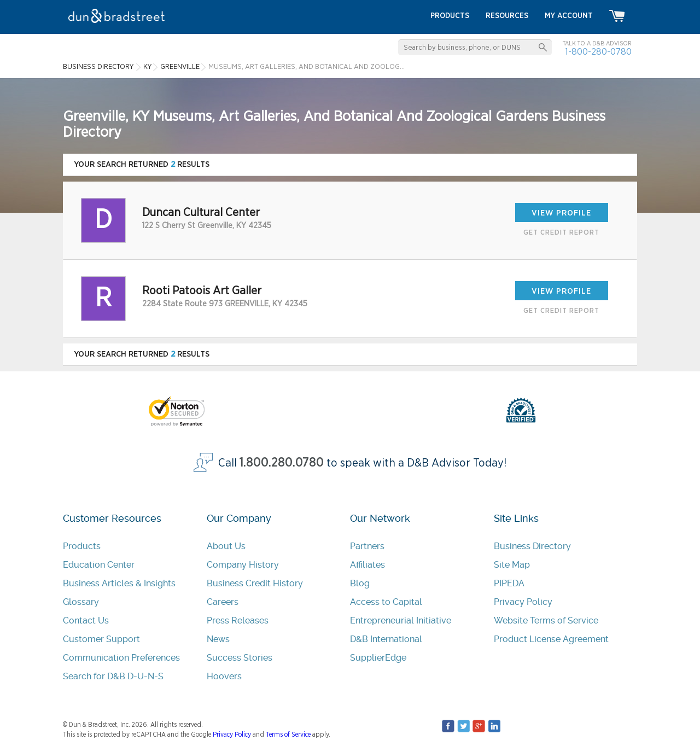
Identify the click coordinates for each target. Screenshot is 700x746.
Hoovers (224, 676)
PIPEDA (509, 583)
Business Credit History (255, 583)
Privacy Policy (523, 602)
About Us (226, 546)
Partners (367, 546)
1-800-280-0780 (598, 52)
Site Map (512, 565)
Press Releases (238, 620)
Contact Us (86, 620)
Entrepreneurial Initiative (401, 620)
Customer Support (101, 639)
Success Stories (240, 658)
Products (82, 546)
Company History (243, 565)
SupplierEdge (378, 658)
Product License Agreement (551, 639)
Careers (223, 602)
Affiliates (367, 565)
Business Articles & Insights (119, 583)
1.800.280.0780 (282, 463)
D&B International (386, 639)
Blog (360, 583)
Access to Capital (386, 602)
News (218, 639)
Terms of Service (288, 735)
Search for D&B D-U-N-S (113, 676)
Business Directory (532, 546)
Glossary (81, 602)
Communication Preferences (121, 658)
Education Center (99, 565)
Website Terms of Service (546, 620)
